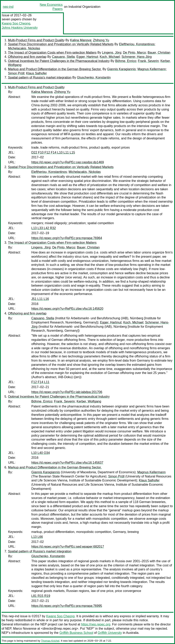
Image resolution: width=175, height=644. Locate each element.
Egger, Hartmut (87, 57)
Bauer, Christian (159, 53)
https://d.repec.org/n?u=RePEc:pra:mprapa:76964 (67, 238)
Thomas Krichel (50, 641)
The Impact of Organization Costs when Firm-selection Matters (52, 53)
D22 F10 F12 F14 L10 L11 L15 (53, 152)
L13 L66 (37, 537)
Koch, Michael (110, 57)
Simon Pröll (16, 73)
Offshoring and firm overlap (27, 57)
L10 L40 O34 (41, 453)
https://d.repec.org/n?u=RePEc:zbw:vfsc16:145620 (67, 309)
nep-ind (8, 7)
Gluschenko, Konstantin (94, 77)
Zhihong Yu (101, 40)
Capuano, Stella (63, 57)
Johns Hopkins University (20, 28)
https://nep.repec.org (96, 624)
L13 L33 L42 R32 (44, 228)
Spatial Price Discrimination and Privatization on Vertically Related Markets (61, 44)
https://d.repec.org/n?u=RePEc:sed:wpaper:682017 (68, 547)
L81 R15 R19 (41, 596)
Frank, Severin (148, 61)
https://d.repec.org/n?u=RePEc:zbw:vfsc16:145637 (67, 463)
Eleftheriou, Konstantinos (137, 44)
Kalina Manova (81, 40)
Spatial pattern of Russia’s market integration (40, 77)
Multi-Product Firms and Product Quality (36, 40)
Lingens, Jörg (112, 53)
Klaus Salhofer (37, 73)
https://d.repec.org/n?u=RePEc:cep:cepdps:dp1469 (68, 162)
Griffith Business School (76, 633)
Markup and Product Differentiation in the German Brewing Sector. (55, 69)
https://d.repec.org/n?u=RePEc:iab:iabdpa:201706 (67, 392)
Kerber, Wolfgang (89, 401)
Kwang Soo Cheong (16, 23)
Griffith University (110, 633)
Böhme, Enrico (126, 61)
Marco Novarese (25, 629)
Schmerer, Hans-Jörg (137, 57)
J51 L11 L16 (40, 299)
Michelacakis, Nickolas (24, 48)
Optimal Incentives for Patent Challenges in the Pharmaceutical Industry (59, 61)
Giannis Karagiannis (121, 69)
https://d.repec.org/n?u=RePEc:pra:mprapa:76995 (67, 606)
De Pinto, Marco (134, 53)
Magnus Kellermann (152, 69)
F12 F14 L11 (40, 382)
